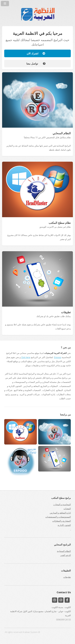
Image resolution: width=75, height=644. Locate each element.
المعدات (67, 508)
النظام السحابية (64, 551)
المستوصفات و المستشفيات (58, 517)
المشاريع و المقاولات (62, 521)
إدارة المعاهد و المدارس (60, 513)
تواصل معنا (35, 63)
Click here (26, 357)
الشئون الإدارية (64, 525)
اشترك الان (35, 53)
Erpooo (58, 357)
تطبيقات (67, 577)
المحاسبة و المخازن (62, 504)
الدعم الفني (65, 555)
